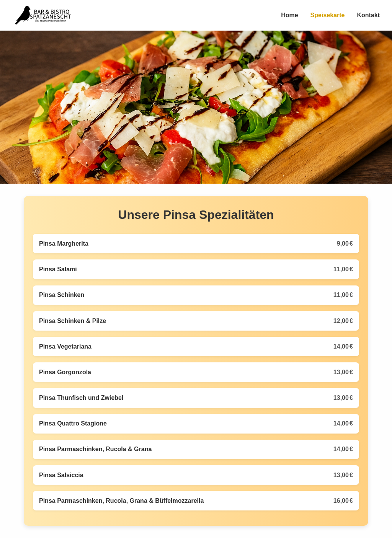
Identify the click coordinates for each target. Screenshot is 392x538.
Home (289, 15)
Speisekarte (328, 15)
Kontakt (368, 15)
